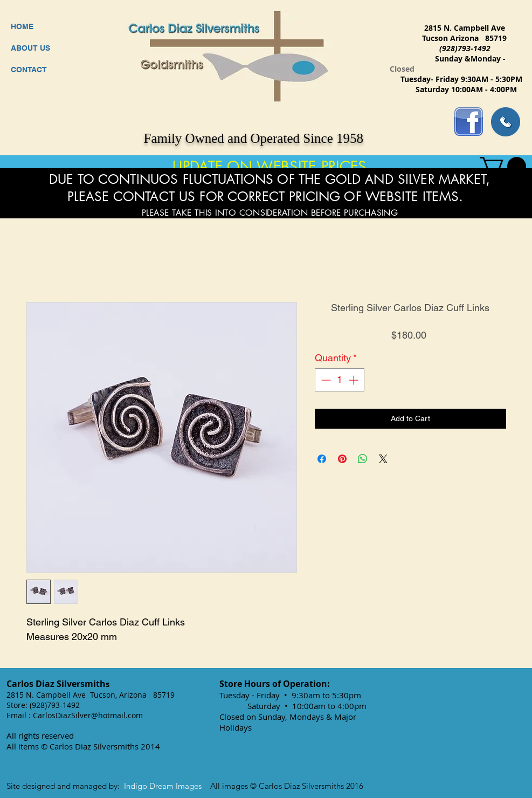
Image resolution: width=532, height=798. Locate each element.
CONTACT (29, 70)
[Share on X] (383, 459)
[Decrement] (325, 380)
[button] (503, 166)
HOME (22, 26)
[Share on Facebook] (322, 459)
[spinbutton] (340, 380)
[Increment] (354, 380)
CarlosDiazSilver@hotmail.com (88, 715)
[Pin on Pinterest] (342, 459)
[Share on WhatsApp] (363, 459)
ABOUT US (30, 48)
